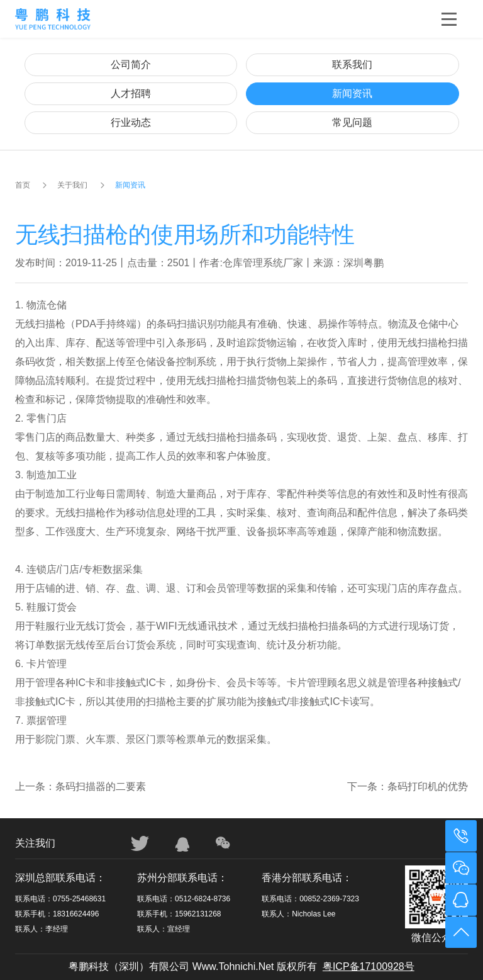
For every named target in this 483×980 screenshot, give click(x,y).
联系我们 (352, 65)
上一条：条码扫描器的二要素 (80, 786)
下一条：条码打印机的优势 (408, 786)
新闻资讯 (352, 93)
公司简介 (131, 65)
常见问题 (352, 122)
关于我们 (72, 185)
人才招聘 (131, 93)
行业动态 (131, 122)
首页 (23, 185)
